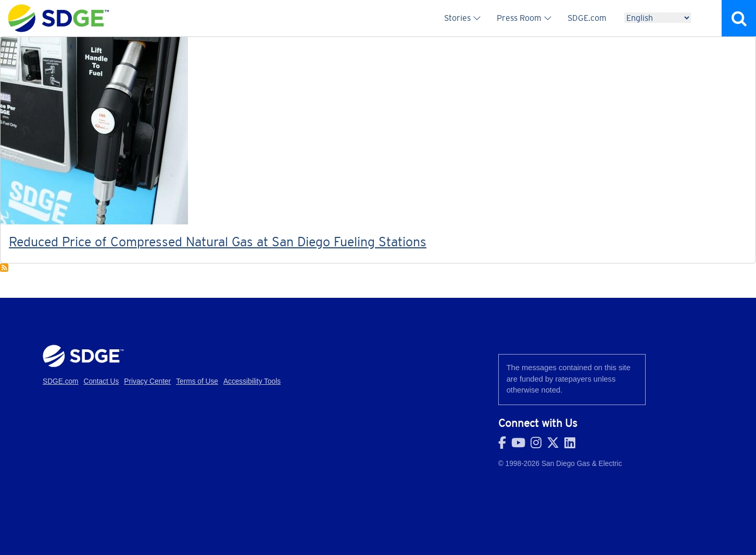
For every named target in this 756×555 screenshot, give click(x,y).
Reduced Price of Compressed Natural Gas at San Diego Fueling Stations (218, 242)
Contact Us (102, 381)
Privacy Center (147, 381)
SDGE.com (587, 18)
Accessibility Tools (252, 381)
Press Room (519, 18)
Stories (457, 18)
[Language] (658, 18)
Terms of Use (197, 381)
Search (739, 18)
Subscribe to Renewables (4, 268)
